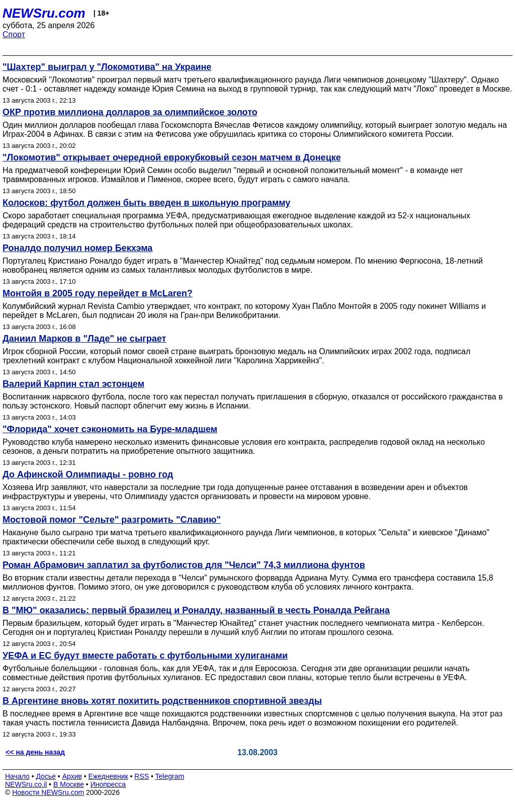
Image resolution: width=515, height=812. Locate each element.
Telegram (170, 776)
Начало (17, 776)
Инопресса (108, 784)
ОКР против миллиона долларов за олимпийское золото (130, 112)
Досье (46, 776)
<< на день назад (35, 752)
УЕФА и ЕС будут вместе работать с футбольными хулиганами (145, 656)
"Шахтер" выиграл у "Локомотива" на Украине (107, 67)
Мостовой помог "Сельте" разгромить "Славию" (112, 520)
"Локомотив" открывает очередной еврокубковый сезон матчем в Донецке (172, 157)
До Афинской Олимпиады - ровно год (88, 474)
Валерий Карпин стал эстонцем (73, 384)
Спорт (14, 34)
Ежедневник (108, 776)
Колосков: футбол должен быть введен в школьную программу (146, 203)
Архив (72, 776)
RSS (142, 776)
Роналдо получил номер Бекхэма (77, 248)
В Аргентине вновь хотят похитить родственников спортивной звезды (162, 701)
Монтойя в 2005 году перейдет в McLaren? (98, 293)
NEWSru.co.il (26, 784)
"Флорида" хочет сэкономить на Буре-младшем (110, 429)
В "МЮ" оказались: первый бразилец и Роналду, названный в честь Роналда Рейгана (196, 610)
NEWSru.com (44, 13)
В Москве (69, 784)
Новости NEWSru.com (48, 792)
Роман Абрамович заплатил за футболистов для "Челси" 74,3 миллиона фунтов (184, 565)
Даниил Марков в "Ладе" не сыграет (84, 339)
